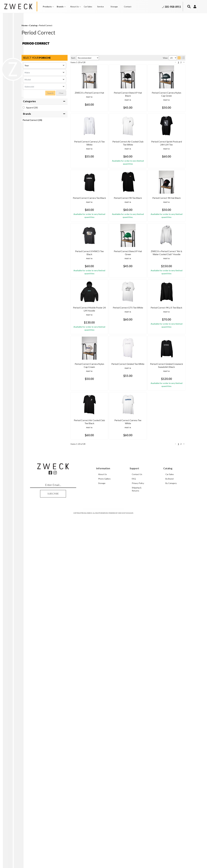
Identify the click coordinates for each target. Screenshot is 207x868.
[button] (175, 796)
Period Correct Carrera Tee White (113, 759)
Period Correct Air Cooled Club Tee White (117, 216)
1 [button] (178, 796)
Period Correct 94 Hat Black (110, 364)
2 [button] (181, 796)
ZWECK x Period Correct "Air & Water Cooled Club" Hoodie (126, 475)
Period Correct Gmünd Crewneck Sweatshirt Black (121, 685)
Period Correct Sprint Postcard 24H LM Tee (118, 253)
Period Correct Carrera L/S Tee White (115, 179)
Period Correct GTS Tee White (111, 537)
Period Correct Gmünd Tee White (113, 648)
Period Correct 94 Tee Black (110, 327)
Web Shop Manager (126, 865)
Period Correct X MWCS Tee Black (114, 401)
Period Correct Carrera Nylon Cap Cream (117, 611)
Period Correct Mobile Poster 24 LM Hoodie (119, 511)
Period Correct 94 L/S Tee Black (112, 574)
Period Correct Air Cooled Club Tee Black (117, 722)
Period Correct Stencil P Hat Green (114, 438)
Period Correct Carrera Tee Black (113, 290)
